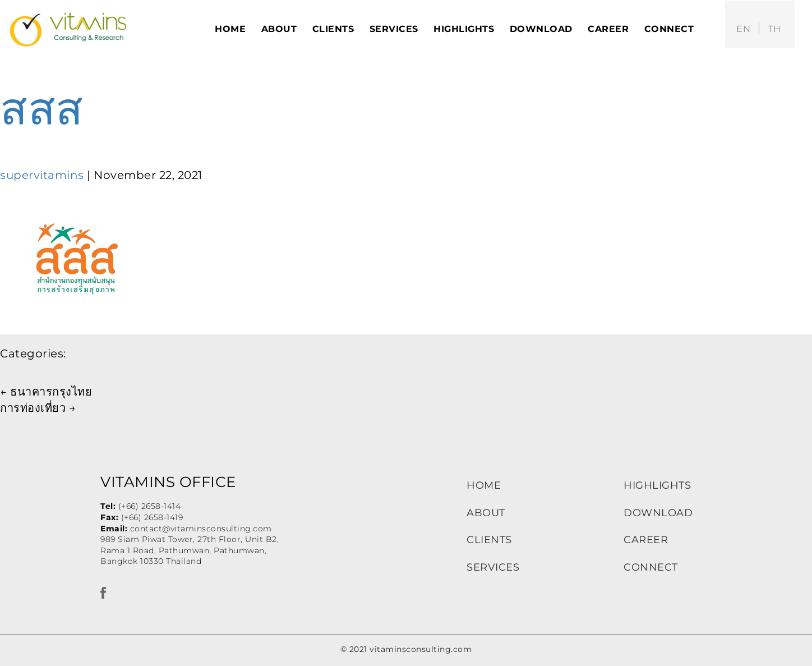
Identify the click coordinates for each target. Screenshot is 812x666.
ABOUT (486, 513)
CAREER (646, 540)
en (743, 29)
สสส (42, 109)
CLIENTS (489, 540)
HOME (484, 485)
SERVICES (493, 567)
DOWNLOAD (658, 513)
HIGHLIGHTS (657, 485)
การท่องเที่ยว (38, 408)
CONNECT (651, 567)
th (774, 29)
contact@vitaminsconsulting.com (201, 529)
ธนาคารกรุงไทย (46, 392)
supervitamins (42, 175)
